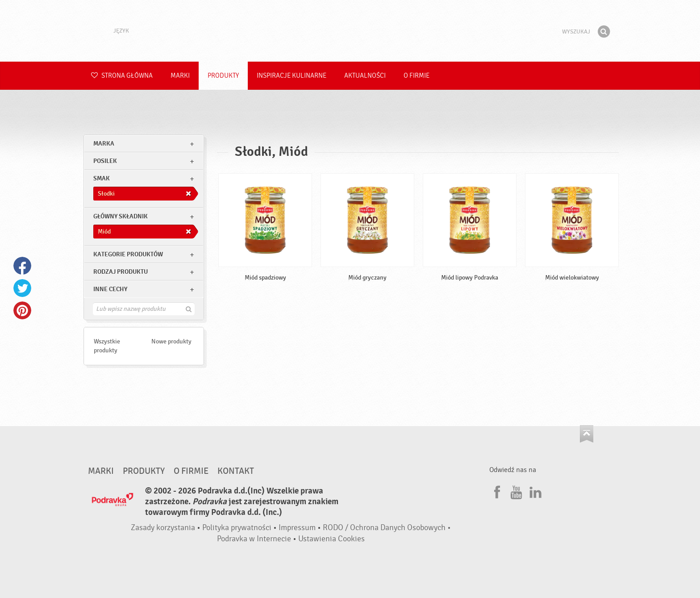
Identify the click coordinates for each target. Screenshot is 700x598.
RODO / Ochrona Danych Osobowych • (387, 528)
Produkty (223, 76)
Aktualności (365, 76)
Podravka (350, 31)
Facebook (22, 266)
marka (104, 144)
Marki (180, 76)
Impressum (297, 528)
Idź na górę (587, 434)
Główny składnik (121, 216)
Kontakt (236, 471)
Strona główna (122, 76)
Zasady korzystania (163, 528)
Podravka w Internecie (254, 539)
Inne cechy (110, 289)
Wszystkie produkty (107, 346)
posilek (105, 161)
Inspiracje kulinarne (292, 76)
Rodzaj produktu (121, 272)
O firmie (417, 76)
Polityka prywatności (237, 528)
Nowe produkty (171, 341)
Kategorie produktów (128, 254)
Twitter (22, 288)
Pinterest (22, 310)
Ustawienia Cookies (331, 539)
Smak (102, 178)
